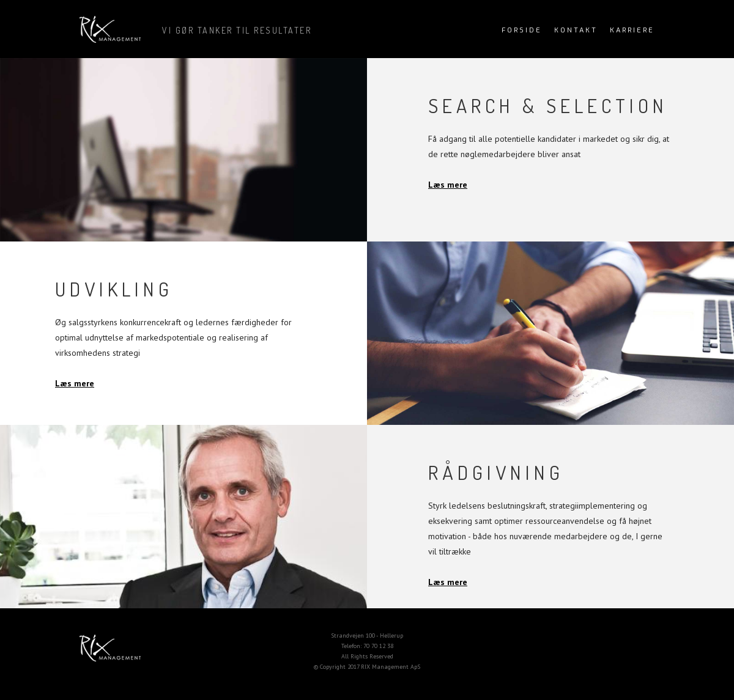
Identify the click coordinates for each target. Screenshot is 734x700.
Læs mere (448, 185)
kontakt (576, 30)
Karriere (632, 30)
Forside (522, 30)
